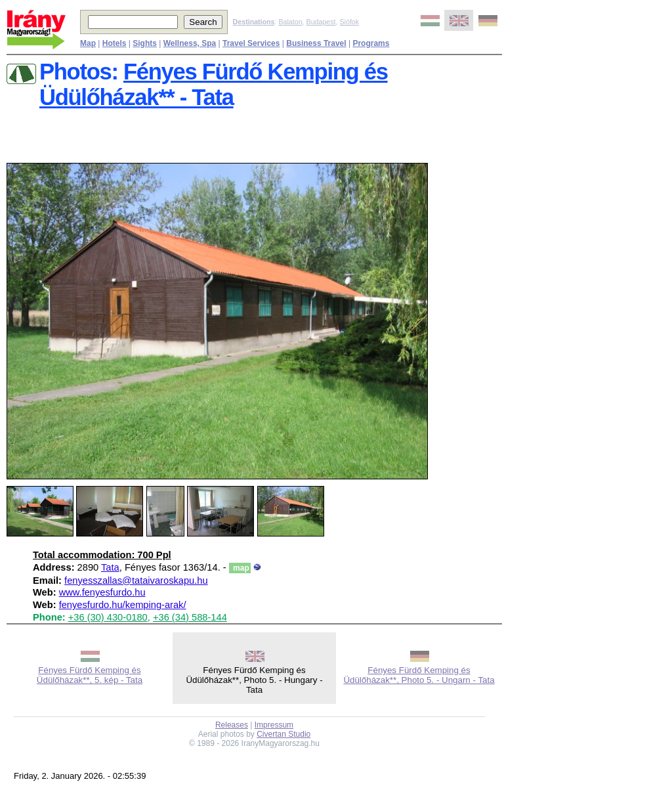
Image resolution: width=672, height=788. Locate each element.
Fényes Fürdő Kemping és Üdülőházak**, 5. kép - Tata (90, 675)
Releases (232, 725)
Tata (110, 567)
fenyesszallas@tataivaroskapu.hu (136, 580)
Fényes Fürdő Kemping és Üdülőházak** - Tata (214, 84)
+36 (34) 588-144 (190, 617)
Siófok (349, 22)
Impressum (274, 725)
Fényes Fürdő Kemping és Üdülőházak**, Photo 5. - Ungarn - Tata (419, 675)
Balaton (290, 22)
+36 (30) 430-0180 (108, 617)
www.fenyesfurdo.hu (102, 592)
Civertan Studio (283, 734)
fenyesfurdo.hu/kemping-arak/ (123, 605)
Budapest (321, 22)
